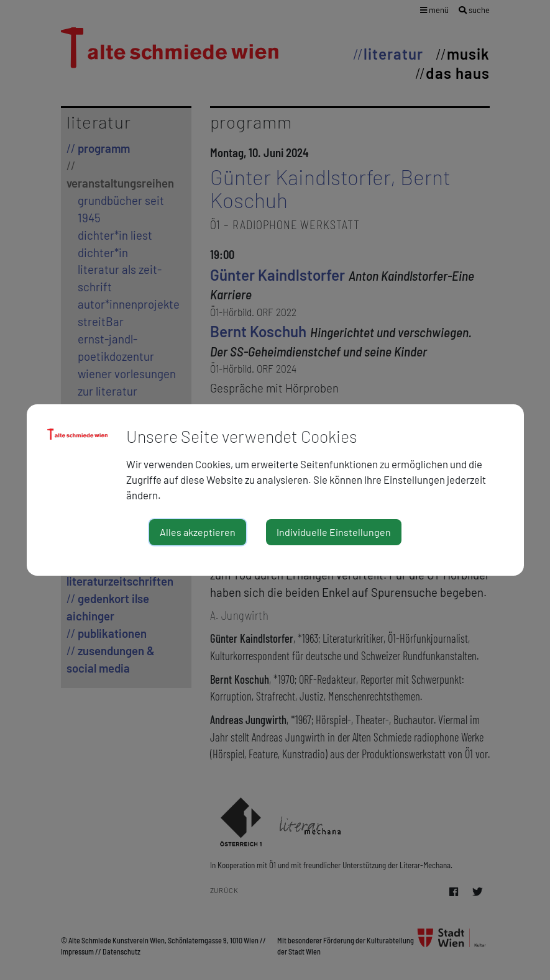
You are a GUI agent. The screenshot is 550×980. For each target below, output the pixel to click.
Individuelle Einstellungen (334, 532)
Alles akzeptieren (198, 532)
